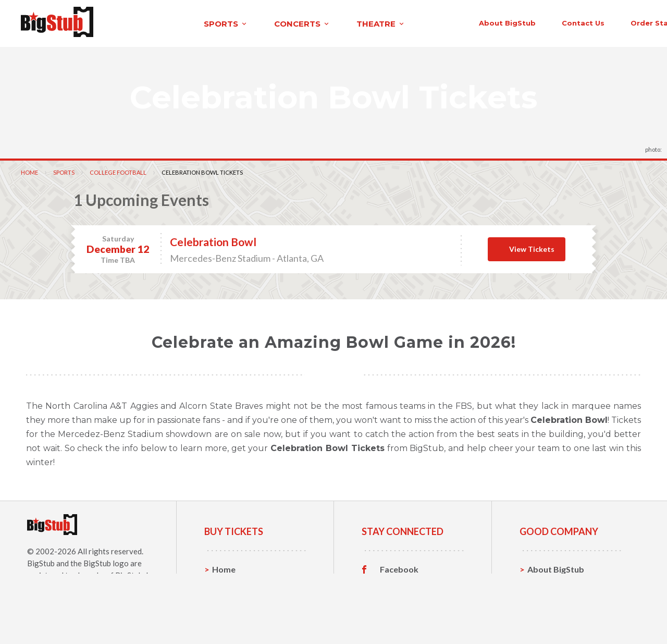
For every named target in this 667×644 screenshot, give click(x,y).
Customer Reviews (416, 616)
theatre (294, 23)
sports (139, 23)
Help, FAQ (547, 600)
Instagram (400, 600)
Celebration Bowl (213, 240)
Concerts (230, 600)
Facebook (399, 568)
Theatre (228, 616)
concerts (215, 23)
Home (29, 171)
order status (561, 22)
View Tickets (532, 247)
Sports (64, 171)
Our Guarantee (557, 616)
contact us (489, 22)
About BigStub (413, 22)
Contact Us (549, 584)
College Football (118, 171)
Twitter (395, 584)
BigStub (41, 562)
